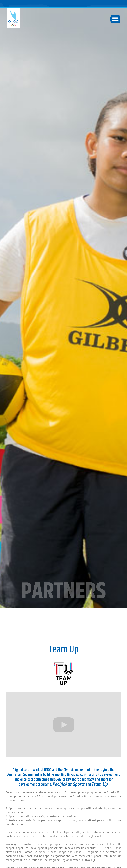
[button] (115, 19)
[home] (13, 18)
